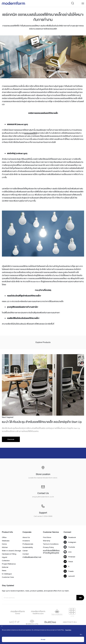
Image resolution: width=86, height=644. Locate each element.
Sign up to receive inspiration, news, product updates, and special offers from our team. (36, 591)
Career (25, 551)
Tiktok (68, 562)
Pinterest (69, 557)
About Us (26, 537)
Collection (6, 561)
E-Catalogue (7, 574)
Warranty (47, 541)
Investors (26, 541)
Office (4, 537)
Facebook (70, 537)
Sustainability (28, 547)
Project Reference (9, 564)
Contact (26, 554)
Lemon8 (69, 576)
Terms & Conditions (51, 544)
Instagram (70, 542)
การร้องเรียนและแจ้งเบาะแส (32, 557)
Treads (69, 571)
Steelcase (6, 541)
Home (4, 544)
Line (68, 552)
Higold (4, 557)
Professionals (28, 544)
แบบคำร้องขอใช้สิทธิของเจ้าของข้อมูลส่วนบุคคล (51, 552)
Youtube (69, 547)
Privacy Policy (48, 547)
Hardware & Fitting (9, 554)
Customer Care (8, 577)
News (4, 570)
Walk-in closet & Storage (11, 551)
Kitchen (5, 547)
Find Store (47, 537)
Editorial (5, 567)
